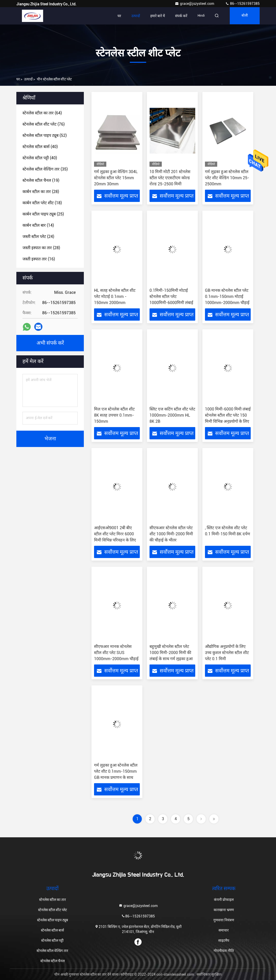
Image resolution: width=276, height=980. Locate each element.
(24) (38, 237)
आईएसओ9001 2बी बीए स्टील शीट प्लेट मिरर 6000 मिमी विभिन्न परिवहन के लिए (115, 534)
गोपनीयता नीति (224, 951)
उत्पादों (134, 16)
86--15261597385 (242, 4)
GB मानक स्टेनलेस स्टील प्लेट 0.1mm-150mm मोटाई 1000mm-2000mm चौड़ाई (227, 297)
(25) (43, 214)
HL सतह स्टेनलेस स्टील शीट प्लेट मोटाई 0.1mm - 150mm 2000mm (115, 297)
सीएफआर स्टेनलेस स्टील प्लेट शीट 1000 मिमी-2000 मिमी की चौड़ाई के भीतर (171, 534)
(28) (41, 192)
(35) (45, 169)
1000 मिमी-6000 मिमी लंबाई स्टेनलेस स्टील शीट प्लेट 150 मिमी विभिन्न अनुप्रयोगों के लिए (228, 415)
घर (118, 16)
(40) (40, 147)
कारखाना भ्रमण (224, 910)
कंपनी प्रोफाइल (224, 900)
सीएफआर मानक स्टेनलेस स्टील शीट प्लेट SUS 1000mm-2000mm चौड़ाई (116, 653)
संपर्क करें (180, 16)
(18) (42, 203)
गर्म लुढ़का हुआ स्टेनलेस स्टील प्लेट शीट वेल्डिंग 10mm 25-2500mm (227, 178)
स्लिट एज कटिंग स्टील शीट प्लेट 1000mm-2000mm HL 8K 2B (172, 415)
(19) (41, 180)
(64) (42, 113)
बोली (244, 16)
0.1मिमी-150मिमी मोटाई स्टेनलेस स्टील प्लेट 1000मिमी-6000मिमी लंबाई (171, 297)
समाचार (224, 930)
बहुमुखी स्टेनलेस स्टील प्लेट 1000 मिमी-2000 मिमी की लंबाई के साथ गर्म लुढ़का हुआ (171, 653)
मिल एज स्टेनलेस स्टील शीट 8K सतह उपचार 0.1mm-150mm (114, 415)
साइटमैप (224, 940)
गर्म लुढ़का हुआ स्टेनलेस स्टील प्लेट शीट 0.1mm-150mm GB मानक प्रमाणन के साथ (116, 771)
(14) (38, 225)
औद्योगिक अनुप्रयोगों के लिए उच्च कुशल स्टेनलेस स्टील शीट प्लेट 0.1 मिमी (227, 653)
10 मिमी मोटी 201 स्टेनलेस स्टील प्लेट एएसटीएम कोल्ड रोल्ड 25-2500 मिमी (170, 178)
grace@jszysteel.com (195, 4)
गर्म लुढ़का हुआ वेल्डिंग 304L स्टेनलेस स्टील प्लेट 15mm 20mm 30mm (116, 178)
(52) (45, 135)
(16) (39, 259)
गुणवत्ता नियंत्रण (224, 920)
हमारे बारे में (156, 16)
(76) (44, 124)
